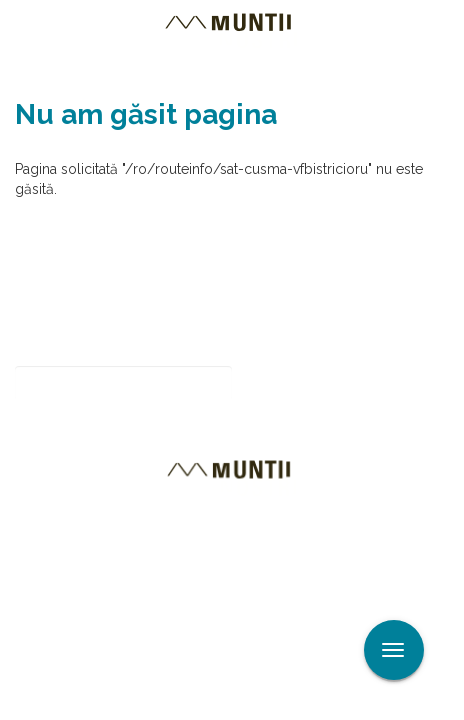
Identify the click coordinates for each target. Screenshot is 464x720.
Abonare (297, 383)
